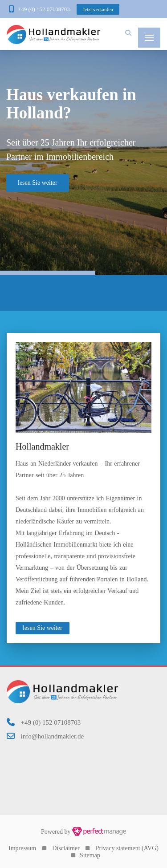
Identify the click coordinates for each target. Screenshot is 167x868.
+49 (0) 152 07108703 (44, 9)
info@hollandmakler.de (53, 736)
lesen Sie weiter (43, 628)
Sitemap (90, 855)
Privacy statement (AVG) (127, 848)
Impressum (22, 848)
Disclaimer (66, 848)
